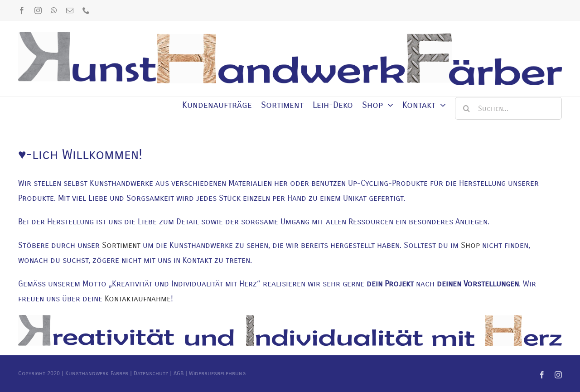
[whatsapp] (54, 10)
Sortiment (121, 245)
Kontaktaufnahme (138, 299)
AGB (179, 373)
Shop (470, 245)
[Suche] (466, 108)
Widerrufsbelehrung (217, 373)
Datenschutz (151, 373)
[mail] (70, 10)
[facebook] (22, 10)
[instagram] (38, 10)
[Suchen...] (508, 108)
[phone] (86, 10)
